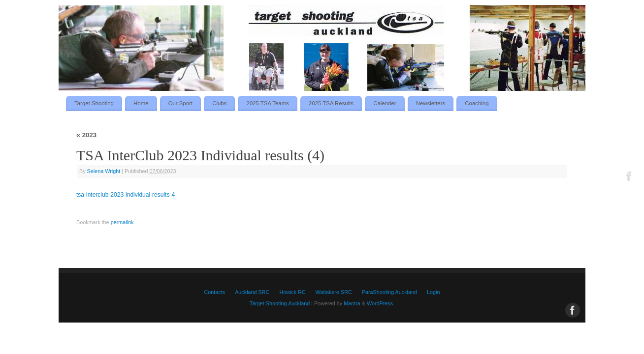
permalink (122, 222)
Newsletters (431, 103)
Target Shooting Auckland (280, 303)
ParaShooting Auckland (389, 292)
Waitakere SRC (334, 292)
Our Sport (180, 103)
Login (433, 292)
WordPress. (381, 303)
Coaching (477, 103)
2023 (86, 135)
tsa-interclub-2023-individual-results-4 (126, 195)
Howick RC (292, 292)
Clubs (219, 103)
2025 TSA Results (331, 103)
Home (141, 103)
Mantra (352, 303)
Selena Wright (104, 171)
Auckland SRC (252, 292)
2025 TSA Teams (268, 103)
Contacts (215, 292)
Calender (385, 103)
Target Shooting (94, 103)
